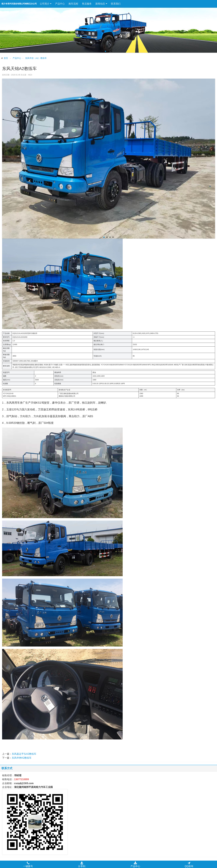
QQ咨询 (189, 864)
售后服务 (87, 4)
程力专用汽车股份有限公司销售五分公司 (19, 4)
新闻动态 (101, 4)
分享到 (82, 864)
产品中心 (60, 4)
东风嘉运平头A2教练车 (24, 754)
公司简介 (46, 4)
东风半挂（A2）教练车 (36, 58)
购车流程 (73, 4)
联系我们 (116, 4)
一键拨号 (28, 864)
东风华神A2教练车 (22, 758)
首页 (6, 58)
